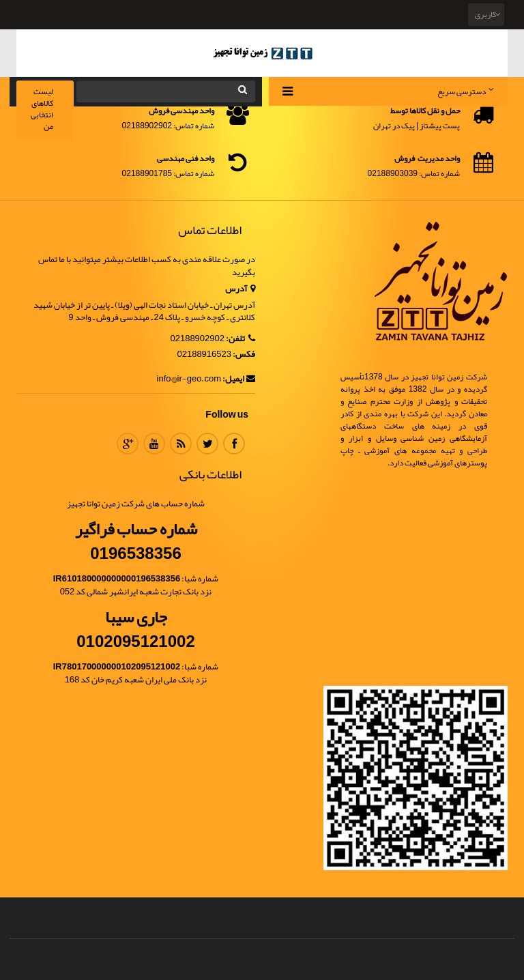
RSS (181, 444)
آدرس (240, 289)
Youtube (154, 444)
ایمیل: (239, 379)
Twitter (207, 444)
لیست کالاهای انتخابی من (42, 109)
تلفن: (241, 339)
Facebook (234, 444)
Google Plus (128, 444)
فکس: (244, 355)
